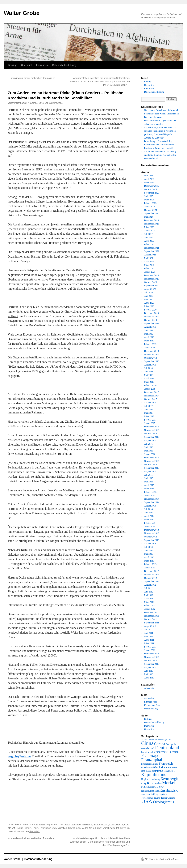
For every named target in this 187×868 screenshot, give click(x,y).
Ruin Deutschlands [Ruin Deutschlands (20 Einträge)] (150, 791)
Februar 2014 (150, 523)
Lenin (35, 828)
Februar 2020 (150, 310)
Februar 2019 (150, 344)
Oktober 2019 (151, 320)
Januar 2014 (150, 526)
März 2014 (149, 520)
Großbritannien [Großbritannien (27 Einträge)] (162, 767)
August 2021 (150, 255)
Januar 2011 (150, 650)
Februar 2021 (150, 268)
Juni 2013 (149, 550)
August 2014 (150, 506)
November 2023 (152, 224)
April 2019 (149, 337)
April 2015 (149, 485)
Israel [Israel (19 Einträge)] (166, 771)
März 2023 (149, 227)
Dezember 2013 (152, 530)
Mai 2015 (149, 482)
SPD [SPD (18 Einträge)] (176, 791)
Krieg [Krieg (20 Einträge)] (144, 783)
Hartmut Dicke (101, 825)
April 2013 (149, 557)
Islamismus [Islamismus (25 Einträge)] (157, 771)
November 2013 (152, 533)
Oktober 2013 (151, 537)
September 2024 (152, 213)
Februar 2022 (150, 244)
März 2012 (149, 602)
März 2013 (149, 561)
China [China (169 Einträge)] (147, 743)
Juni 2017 (149, 409)
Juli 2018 (148, 368)
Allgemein (40, 825)
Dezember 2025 (152, 186)
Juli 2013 (148, 547)
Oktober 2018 (151, 358)
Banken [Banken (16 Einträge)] (151, 740)
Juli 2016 (148, 444)
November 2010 (152, 657)
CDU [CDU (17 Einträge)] (168, 740)
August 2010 (150, 667)
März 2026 (149, 182)
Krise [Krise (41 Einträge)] (151, 783)
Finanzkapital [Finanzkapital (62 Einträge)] (152, 760)
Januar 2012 (150, 609)
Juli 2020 (148, 293)
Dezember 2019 (152, 313)
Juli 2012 (148, 588)
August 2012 (150, 585)
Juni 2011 (149, 633)
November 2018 (152, 354)
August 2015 (150, 471)
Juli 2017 (148, 406)
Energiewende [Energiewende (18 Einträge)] (147, 752)
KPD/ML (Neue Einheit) (19, 828)
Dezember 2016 (152, 427)
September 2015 (152, 468)
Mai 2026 (149, 176)
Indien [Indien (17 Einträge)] (174, 768)
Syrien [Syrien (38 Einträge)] (163, 794)
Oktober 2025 (151, 189)
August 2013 (150, 544)
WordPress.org (151, 709)
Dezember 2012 (152, 571)
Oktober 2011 (151, 619)
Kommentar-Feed (152, 705)
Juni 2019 (149, 330)
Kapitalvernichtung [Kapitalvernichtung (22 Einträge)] (151, 779)
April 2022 (149, 241)
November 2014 (152, 499)
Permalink (34, 832)
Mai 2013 (149, 554)
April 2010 (149, 678)
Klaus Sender (116, 825)
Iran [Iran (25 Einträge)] (143, 771)
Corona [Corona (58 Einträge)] (160, 744)
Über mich (27, 65)
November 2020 (152, 279)
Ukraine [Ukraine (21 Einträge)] (171, 798)
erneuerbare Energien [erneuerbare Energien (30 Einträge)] (166, 752)
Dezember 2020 (152, 275)
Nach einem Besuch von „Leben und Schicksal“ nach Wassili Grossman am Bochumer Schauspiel (162, 114)
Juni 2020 (149, 296)
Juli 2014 (148, 509)
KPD (127, 825)
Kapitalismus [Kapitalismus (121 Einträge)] (154, 774)
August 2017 (150, 403)
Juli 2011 (148, 630)
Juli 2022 (148, 234)
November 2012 (152, 575)
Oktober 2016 (151, 434)
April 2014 (149, 516)
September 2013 (152, 540)
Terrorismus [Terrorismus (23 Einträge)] (147, 798)
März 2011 (149, 643)
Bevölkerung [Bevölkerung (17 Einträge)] (160, 740)
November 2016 (152, 430)
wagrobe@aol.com (19, 756)
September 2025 (152, 193)
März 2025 (149, 200)
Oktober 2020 (151, 282)
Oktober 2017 (151, 399)
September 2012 (152, 581)
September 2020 (152, 286)
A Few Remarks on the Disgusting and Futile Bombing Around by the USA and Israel (160, 155)
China (67, 825)
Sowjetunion (74, 828)
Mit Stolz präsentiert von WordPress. (162, 859)
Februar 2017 (150, 420)
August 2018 (150, 365)
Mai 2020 (149, 299)
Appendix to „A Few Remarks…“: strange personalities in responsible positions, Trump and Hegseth (160, 131)
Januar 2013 (150, 568)
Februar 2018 (150, 385)
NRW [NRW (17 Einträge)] (161, 787)
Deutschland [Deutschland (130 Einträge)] (167, 748)
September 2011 (152, 623)
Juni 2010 (149, 671)
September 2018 (152, 361)
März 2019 (149, 341)
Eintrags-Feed (151, 702)
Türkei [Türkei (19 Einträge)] (164, 798)
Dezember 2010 (152, 654)
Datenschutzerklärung (64, 65)
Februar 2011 (150, 647)
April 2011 (149, 640)
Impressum (42, 65)
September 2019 (152, 323)
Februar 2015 (150, 492)
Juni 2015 (149, 478)
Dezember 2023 (152, 220)
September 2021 (152, 251)
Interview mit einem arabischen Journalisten (31, 78)
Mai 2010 (149, 674)
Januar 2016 (150, 454)
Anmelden (149, 698)
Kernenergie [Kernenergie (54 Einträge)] (170, 779)
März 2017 (149, 416)
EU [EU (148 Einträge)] (145, 755)
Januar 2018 (150, 389)
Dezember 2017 (152, 392)
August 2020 (150, 289)
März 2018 (149, 382)
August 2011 (150, 626)
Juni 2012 (149, 592)
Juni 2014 (149, 513)
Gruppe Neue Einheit (82, 825)
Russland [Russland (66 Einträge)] (166, 790)
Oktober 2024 (151, 210)
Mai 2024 (149, 217)
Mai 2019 (149, 334)
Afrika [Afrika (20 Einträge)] (144, 740)
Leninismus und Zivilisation (53, 828)
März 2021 (149, 265)
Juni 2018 (149, 372)
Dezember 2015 (152, 458)
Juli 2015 (148, 475)
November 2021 (152, 248)
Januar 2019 (150, 348)
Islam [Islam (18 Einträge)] (148, 771)
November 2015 (152, 461)
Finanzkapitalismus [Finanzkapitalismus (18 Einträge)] (150, 764)
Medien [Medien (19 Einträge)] (158, 783)
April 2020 (149, 303)
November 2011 (152, 616)
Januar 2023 (150, 231)
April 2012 (149, 599)
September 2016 (152, 437)
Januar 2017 (150, 423)
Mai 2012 (149, 595)
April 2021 (149, 262)
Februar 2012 (150, 605)
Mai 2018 (149, 375)
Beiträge (13, 65)
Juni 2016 (149, 447)
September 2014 (152, 502)
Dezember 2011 (152, 612)
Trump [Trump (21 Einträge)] (157, 798)
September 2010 (152, 664)
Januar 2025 (150, 207)
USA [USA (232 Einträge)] (147, 801)
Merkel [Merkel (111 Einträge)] (169, 783)
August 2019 (150, 327)
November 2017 (152, 396)
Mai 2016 (149, 451)
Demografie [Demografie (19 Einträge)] (171, 744)
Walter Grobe (22, 13)
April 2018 (149, 378)
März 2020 (149, 306)
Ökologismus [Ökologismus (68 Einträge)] (164, 802)
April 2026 (149, 179)
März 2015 (149, 489)
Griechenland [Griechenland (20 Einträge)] (147, 768)
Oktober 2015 (151, 464)
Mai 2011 (149, 636)
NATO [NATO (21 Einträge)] (155, 787)
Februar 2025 (150, 203)
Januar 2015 (150, 495)
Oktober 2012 (151, 578)
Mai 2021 (149, 258)
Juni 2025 (149, 196)
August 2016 (150, 440)
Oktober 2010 (151, 661)
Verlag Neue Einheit (92, 828)
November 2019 (152, 317)
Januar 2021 (150, 272)
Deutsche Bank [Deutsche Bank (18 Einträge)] (148, 748)
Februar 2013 (150, 564)
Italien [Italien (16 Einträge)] (172, 771)
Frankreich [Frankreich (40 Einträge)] (166, 764)
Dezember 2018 (152, 351)
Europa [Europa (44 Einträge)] (153, 756)
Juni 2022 (149, 237)
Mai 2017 (149, 413)
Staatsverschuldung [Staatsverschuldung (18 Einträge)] (150, 794)
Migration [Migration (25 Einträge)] (146, 787)
